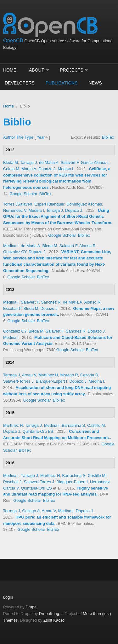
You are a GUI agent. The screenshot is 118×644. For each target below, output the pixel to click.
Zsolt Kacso (54, 620)
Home (10, 70)
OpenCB (13, 41)
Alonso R (87, 246)
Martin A (29, 169)
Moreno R (69, 375)
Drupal (31, 607)
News (95, 83)
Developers (20, 83)
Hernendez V (15, 210)
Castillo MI (97, 476)
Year (41, 137)
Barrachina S (73, 425)
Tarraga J (28, 162)
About (37, 70)
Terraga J (55, 210)
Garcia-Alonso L (95, 162)
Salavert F (70, 162)
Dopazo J (47, 169)
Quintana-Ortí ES (38, 431)
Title (20, 137)
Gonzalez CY (15, 252)
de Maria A (49, 162)
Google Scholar (23, 194)
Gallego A (31, 511)
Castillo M (96, 425)
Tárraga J (29, 476)
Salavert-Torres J (18, 381)
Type (29, 137)
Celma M (11, 169)
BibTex (108, 137)
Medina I (66, 169)
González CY (15, 331)
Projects (72, 70)
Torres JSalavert (18, 204)
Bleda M (11, 162)
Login (8, 597)
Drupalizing (49, 614)
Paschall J (12, 482)
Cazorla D (89, 375)
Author (9, 137)
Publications (62, 83)
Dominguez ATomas (84, 204)
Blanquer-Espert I (52, 381)
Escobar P (12, 308)
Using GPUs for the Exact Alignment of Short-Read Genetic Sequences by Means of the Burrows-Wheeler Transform (57, 217)
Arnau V (29, 375)
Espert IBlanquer (50, 204)
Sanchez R (51, 302)
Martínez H (48, 375)
